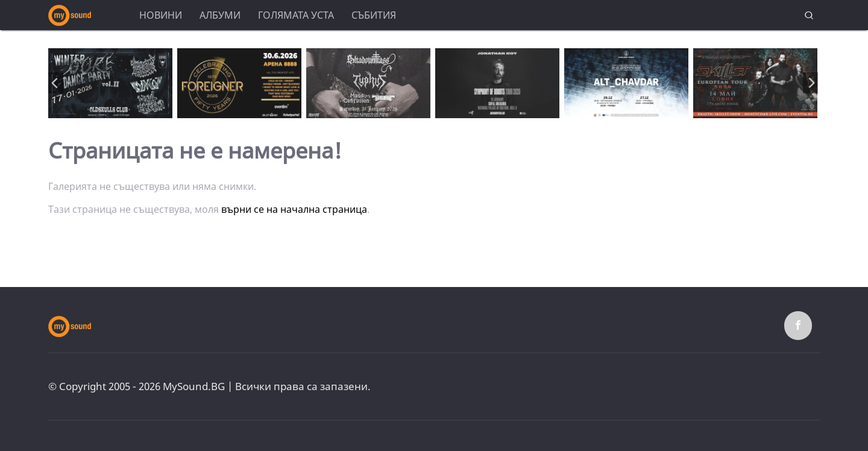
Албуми (220, 15)
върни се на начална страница (294, 209)
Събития (374, 15)
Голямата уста (296, 15)
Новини (161, 15)
